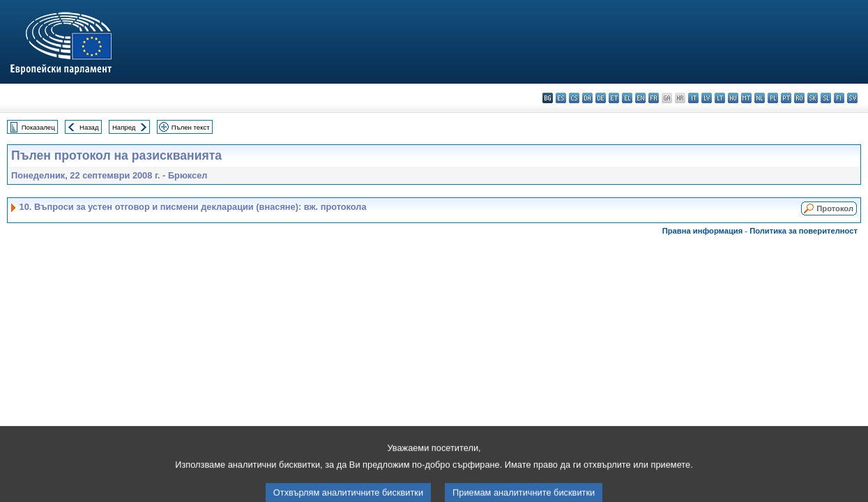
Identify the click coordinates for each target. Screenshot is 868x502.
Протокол (835, 208)
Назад (89, 127)
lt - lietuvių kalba (720, 98)
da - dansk (587, 98)
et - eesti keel (614, 98)
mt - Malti (746, 98)
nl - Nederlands (760, 98)
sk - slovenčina (813, 98)
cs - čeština (574, 98)
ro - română (799, 98)
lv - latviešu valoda (707, 98)
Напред (124, 127)
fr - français (654, 98)
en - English (640, 98)
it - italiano (693, 98)
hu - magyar (733, 98)
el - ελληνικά (627, 98)
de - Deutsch (601, 98)
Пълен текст (191, 127)
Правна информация (703, 231)
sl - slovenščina (826, 98)
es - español (561, 98)
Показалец (38, 127)
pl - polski (773, 98)
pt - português (786, 98)
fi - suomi (839, 98)
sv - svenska (852, 98)
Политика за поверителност (804, 231)
